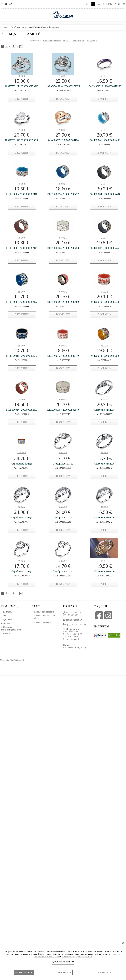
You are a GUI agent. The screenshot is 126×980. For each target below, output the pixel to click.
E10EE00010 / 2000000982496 (104, 302)
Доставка (7, 619)
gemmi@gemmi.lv (74, 620)
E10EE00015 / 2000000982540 (63, 410)
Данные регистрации (44, 612)
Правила (7, 634)
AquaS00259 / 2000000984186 (63, 140)
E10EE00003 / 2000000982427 (63, 194)
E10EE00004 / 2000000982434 (104, 194)
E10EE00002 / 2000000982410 (22, 194)
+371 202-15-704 (73, 613)
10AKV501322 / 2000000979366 (104, 86)
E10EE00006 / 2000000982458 (63, 248)
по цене (66, 40)
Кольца (36, 27)
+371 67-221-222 (71, 615)
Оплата (6, 623)
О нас (6, 616)
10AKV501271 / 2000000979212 (22, 86)
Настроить (65, 972)
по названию (78, 40)
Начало (6, 27)
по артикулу (92, 40)
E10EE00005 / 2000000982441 (22, 248)
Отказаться (104, 972)
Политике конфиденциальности (77, 956)
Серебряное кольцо (104, 410)
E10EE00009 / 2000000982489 (63, 302)
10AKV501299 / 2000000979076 (63, 86)
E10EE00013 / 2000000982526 (104, 356)
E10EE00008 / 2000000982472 (22, 302)
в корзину (22, 99)
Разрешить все (24, 972)
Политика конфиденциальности (11, 628)
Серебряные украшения (21, 27)
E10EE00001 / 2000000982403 (104, 140)
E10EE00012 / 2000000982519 (63, 356)
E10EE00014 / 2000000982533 (22, 410)
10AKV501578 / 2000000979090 (22, 140)
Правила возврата (42, 622)
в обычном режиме (52, 40)
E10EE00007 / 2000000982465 (104, 248)
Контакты (8, 612)
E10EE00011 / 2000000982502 (22, 356)
